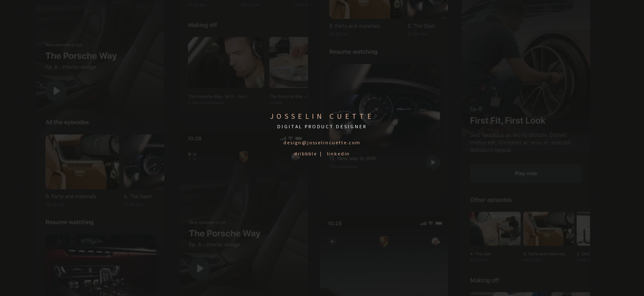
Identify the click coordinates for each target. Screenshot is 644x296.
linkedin (339, 154)
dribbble (306, 154)
